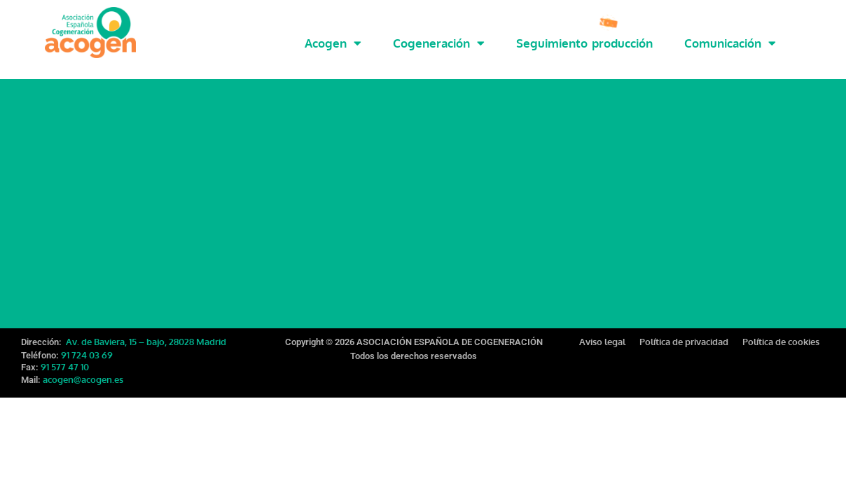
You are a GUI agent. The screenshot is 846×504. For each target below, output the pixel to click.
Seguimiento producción (584, 43)
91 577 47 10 (65, 358)
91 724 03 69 (87, 346)
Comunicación (730, 43)
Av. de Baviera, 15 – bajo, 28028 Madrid (145, 332)
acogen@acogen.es (83, 370)
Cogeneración (439, 43)
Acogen (333, 43)
